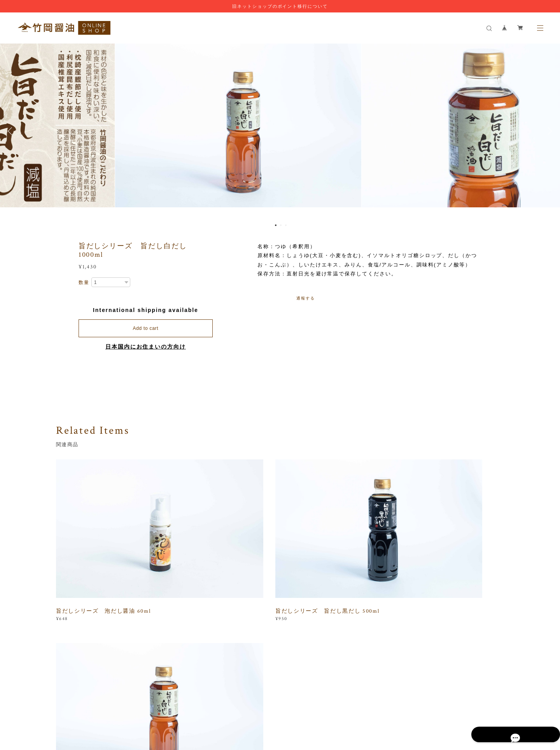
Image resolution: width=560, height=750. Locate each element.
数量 (84, 282)
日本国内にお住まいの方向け (146, 347)
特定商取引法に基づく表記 (213, 705)
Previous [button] (12, 131)
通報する (306, 298)
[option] (280, 131)
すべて (80, 630)
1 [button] (276, 225)
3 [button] (286, 225)
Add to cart (145, 328)
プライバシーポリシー (153, 705)
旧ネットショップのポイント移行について (280, 6)
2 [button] (281, 225)
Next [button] (548, 131)
